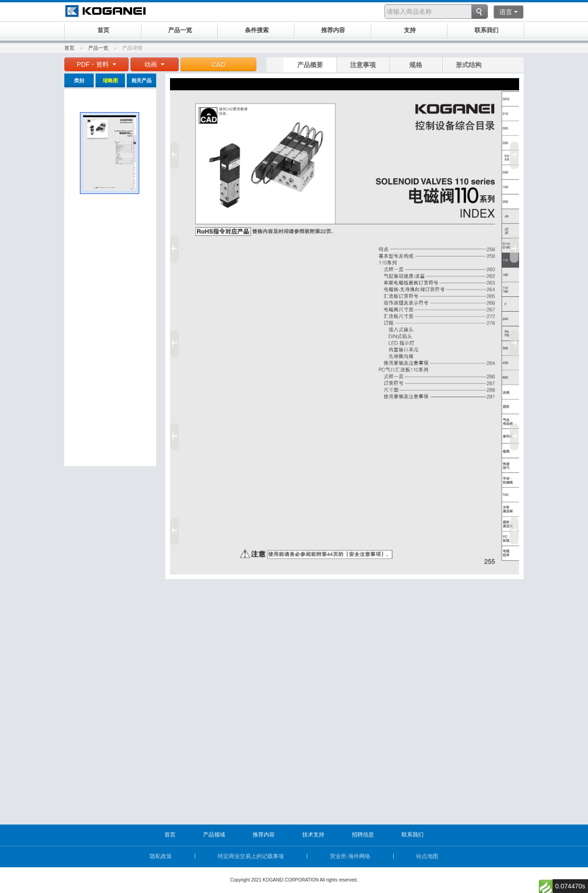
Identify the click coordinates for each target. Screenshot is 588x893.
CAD (219, 64)
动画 (154, 64)
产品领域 (214, 835)
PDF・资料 (96, 64)
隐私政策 (161, 856)
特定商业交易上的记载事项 (251, 856)
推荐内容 (264, 835)
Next (516, 340)
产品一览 (98, 48)
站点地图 (427, 856)
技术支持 (313, 835)
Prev (173, 340)
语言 (509, 12)
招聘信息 (363, 835)
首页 (69, 48)
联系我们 (413, 835)
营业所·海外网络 (350, 856)
